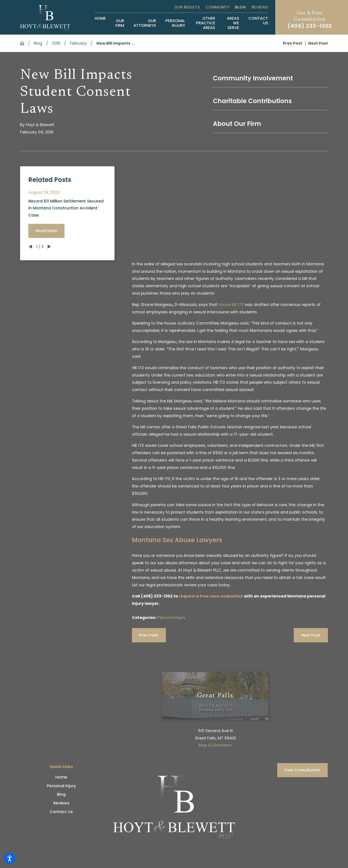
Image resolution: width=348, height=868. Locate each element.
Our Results (187, 7)
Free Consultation (302, 770)
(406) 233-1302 (310, 26)
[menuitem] (100, 23)
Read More (46, 231)
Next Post (311, 635)
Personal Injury (171, 618)
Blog (240, 7)
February (78, 43)
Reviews (260, 7)
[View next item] (49, 247)
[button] (10, 858)
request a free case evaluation (211, 596)
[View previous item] (30, 247)
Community (218, 7)
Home (61, 777)
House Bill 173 (231, 305)
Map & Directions (215, 745)
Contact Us (61, 812)
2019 (56, 43)
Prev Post (149, 635)
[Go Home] (24, 43)
